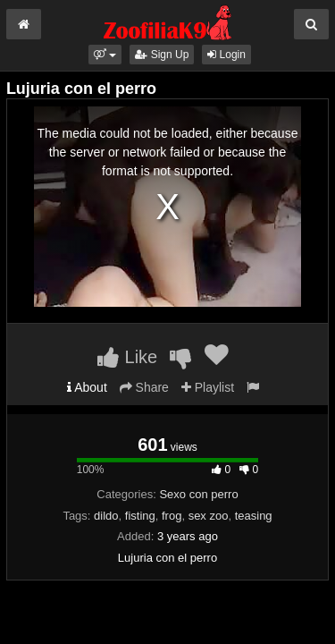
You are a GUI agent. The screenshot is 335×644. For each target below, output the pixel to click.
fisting (140, 516)
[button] (105, 55)
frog (172, 516)
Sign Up (162, 55)
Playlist (208, 387)
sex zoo (209, 516)
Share (144, 387)
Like (127, 357)
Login (226, 55)
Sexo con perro (198, 494)
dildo (106, 516)
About (87, 387)
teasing (254, 516)
